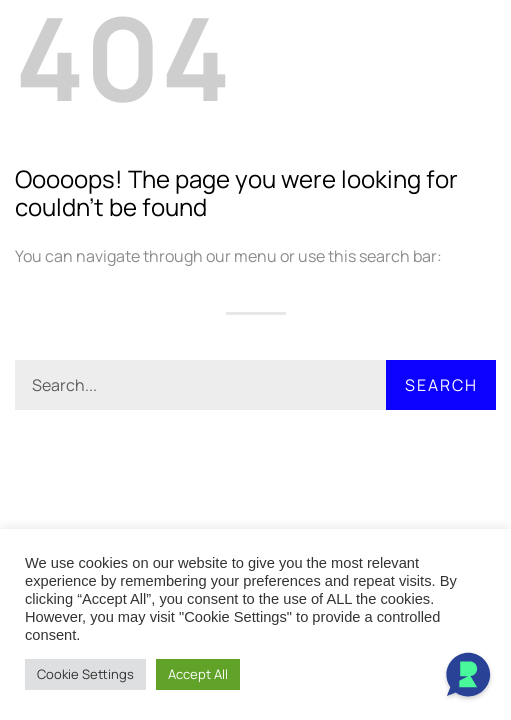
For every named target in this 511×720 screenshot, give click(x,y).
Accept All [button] (198, 674)
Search (441, 385)
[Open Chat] (468, 677)
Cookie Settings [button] (85, 674)
